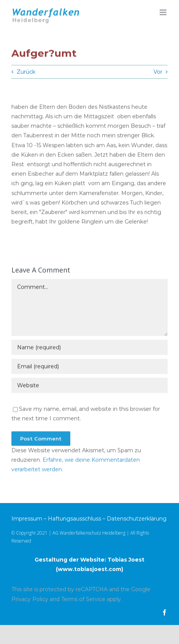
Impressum (27, 519)
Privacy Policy (30, 599)
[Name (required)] (89, 348)
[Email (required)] (89, 367)
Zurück (26, 72)
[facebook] (165, 612)
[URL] (89, 386)
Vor (158, 72)
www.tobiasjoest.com (89, 569)
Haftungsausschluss (74, 519)
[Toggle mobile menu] (164, 12)
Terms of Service (83, 599)
